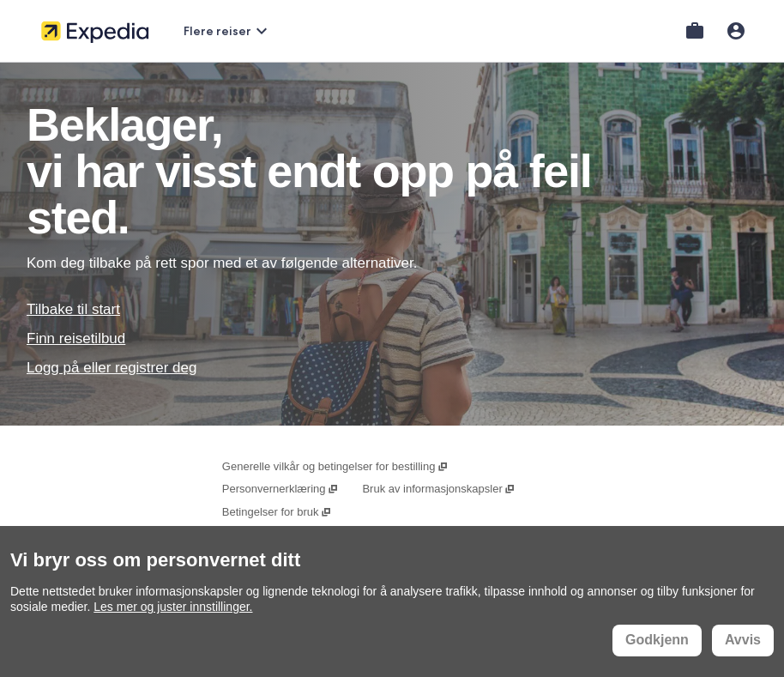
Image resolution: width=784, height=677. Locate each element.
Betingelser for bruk (277, 512)
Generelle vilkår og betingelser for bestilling (335, 466)
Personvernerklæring (280, 489)
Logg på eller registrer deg (112, 368)
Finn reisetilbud (76, 338)
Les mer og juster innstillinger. (173, 607)
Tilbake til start (73, 309)
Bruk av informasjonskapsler (439, 489)
